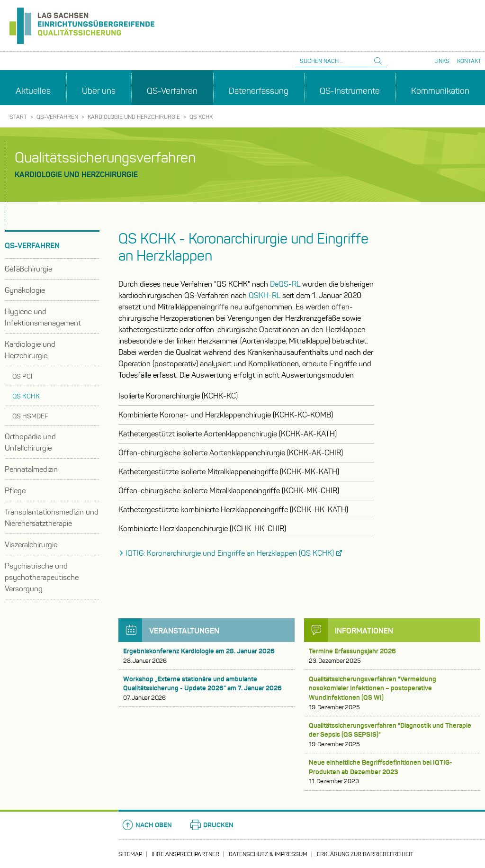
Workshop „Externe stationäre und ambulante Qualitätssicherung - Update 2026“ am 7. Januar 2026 (207, 688)
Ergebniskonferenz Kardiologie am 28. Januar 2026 (207, 656)
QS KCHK (201, 117)
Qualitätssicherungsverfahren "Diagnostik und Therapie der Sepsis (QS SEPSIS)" (392, 735)
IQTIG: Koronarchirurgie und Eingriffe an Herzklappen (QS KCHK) (230, 553)
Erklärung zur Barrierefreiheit (365, 854)
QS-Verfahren (57, 117)
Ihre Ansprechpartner (185, 854)
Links (442, 61)
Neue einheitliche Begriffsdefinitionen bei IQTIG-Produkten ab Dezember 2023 (392, 772)
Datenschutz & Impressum (268, 854)
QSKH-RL (265, 295)
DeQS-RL (285, 284)
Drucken (211, 825)
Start (18, 117)
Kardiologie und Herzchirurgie (134, 117)
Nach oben (147, 825)
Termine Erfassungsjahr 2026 (392, 656)
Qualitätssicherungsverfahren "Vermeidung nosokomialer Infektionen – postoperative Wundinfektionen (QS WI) (392, 693)
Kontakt (469, 61)
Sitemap (130, 854)
